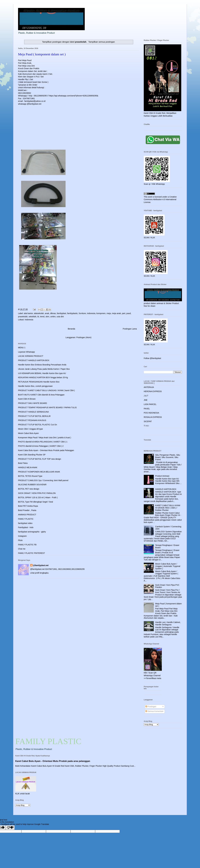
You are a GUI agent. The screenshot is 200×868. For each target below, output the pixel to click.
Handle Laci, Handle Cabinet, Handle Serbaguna (168, 623)
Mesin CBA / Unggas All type (30, 429)
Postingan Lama (130, 329)
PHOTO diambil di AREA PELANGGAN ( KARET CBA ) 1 (43, 442)
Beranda (71, 329)
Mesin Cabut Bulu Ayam (28, 433)
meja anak (116, 313)
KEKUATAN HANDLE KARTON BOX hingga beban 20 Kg (43, 377)
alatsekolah (39, 313)
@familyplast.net (41, 565)
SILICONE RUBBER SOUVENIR (32, 485)
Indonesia (29, 320)
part (124, 313)
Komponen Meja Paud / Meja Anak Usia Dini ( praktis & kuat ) (45, 438)
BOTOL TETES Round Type (30, 476)
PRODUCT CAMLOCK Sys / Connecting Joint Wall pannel (43, 480)
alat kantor (28, 313)
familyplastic (72, 313)
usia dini (60, 317)
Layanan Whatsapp (26, 352)
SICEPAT (148, 421)
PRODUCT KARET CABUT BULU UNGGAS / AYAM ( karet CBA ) (46, 390)
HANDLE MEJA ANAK (28, 467)
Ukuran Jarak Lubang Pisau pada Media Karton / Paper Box (44, 369)
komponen (101, 313)
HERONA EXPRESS (153, 391)
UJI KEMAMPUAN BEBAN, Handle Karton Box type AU (42, 373)
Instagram (22, 536)
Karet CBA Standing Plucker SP (32, 455)
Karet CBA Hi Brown (27, 399)
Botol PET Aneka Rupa (28, 506)
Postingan (151, 707)
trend (42, 317)
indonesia (91, 313)
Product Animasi (162, 476)
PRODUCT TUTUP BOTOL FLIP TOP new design (40, 459)
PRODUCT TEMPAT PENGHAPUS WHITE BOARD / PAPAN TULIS (47, 408)
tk (38, 317)
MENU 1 (22, 348)
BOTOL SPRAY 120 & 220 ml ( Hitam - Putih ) (38, 497)
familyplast (61, 313)
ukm (47, 317)
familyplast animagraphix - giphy (32, 532)
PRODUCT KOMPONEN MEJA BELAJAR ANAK (39, 472)
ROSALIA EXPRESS (153, 417)
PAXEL (147, 409)
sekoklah (32, 317)
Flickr (20, 540)
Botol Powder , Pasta (27, 510)
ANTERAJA (149, 387)
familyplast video (25, 523)
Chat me (22, 549)
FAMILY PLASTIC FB (27, 545)
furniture (82, 313)
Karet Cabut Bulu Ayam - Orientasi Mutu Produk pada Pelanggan (46, 450)
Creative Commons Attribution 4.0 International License (160, 200)
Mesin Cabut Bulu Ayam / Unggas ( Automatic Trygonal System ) (168, 566)
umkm (53, 317)
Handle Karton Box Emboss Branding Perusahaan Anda (42, 365)
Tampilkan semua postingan (102, 42)
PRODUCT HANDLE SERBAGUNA (33, 412)
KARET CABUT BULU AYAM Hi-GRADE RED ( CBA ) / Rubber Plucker (168, 508)
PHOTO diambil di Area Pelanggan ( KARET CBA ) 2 (41, 446)
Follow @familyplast (152, 358)
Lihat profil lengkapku (39, 573)
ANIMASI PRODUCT (27, 515)
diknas (53, 313)
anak (47, 313)
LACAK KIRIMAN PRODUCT (31, 356)
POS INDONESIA (151, 413)
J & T (146, 396)
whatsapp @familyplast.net (30, 104)
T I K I (146, 426)
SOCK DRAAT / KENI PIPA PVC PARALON (37, 493)
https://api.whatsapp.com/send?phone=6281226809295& (74, 96)
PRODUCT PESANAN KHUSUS (32, 420)
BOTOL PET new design (29, 489)
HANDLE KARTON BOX (166, 489)
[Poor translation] (10, 828)
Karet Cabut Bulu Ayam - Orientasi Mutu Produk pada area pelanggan (53, 761)
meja (109, 313)
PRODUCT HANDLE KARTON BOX (34, 360)
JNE (146, 400)
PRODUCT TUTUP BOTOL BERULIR (34, 416)
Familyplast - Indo (26, 527)
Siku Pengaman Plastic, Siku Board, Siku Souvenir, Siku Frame (168, 457)
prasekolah (23, 317)
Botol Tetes (23, 463)
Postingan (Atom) (84, 337)
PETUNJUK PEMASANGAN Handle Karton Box (39, 382)
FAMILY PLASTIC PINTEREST (31, 553)
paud (129, 313)
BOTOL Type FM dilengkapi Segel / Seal (35, 502)
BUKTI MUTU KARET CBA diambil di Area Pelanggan (41, 395)
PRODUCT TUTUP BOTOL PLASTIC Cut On (37, 425)
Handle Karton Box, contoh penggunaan (35, 386)
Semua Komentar (154, 711)
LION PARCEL (150, 404)
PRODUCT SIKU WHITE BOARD (32, 403)
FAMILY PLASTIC (26, 519)
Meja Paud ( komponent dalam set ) (42, 54)
